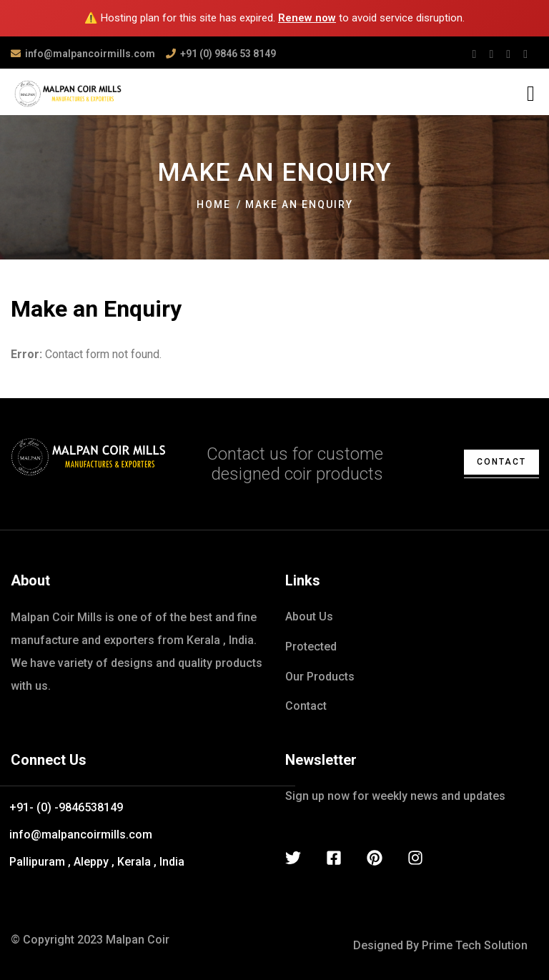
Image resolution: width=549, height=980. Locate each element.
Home (214, 204)
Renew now (307, 18)
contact (501, 462)
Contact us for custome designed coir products (295, 464)
